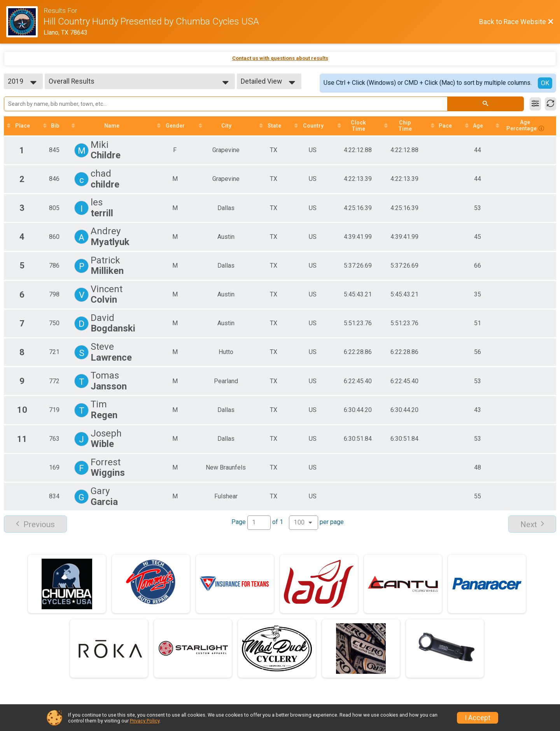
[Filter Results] (535, 104)
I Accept (478, 718)
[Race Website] (25, 22)
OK (545, 83)
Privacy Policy (145, 721)
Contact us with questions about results (280, 58)
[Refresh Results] (550, 104)
